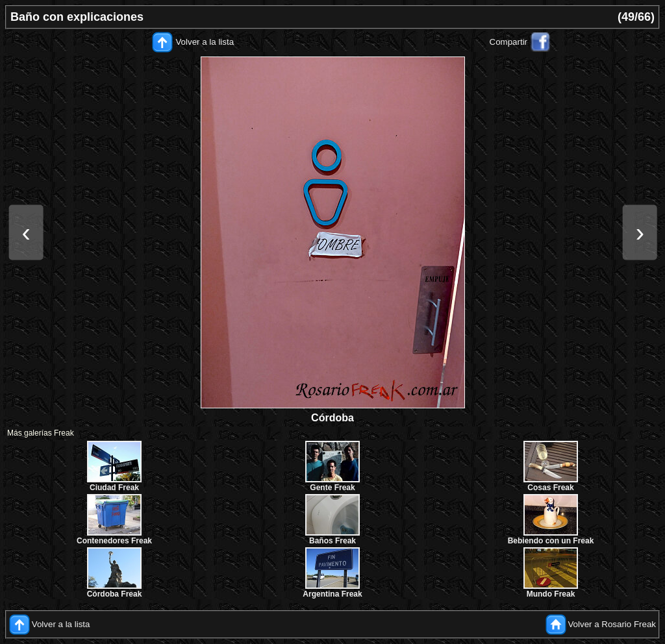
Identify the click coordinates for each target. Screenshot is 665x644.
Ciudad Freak (114, 488)
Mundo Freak (551, 594)
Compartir (509, 42)
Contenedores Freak (114, 541)
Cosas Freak (550, 488)
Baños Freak (332, 541)
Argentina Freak (332, 594)
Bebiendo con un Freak (551, 541)
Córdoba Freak (115, 594)
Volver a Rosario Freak (612, 624)
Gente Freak (332, 488)
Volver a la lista (205, 42)
